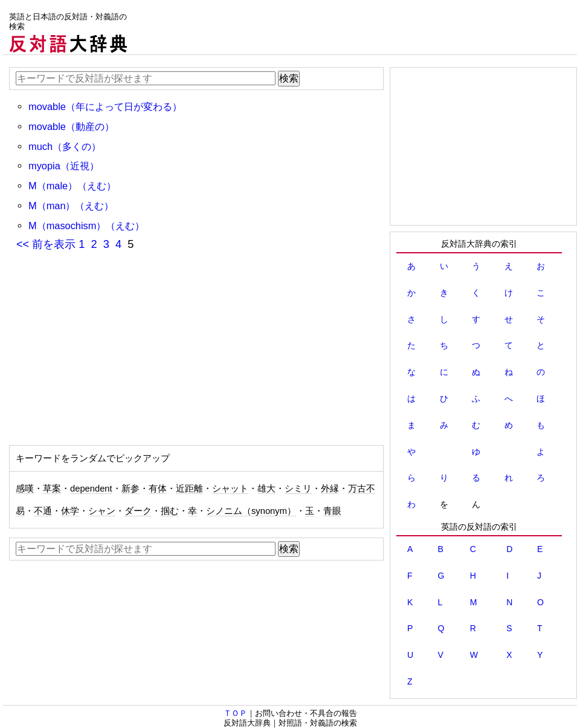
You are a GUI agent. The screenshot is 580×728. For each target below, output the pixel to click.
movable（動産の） (71, 126)
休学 (70, 511)
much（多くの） (65, 146)
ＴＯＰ (235, 713)
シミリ (298, 489)
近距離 (189, 489)
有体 (158, 489)
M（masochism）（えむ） (86, 226)
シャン (102, 511)
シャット (230, 489)
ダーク (138, 511)
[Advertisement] (357, 27)
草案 (52, 489)
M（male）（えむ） (72, 186)
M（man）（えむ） (71, 206)
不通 (43, 511)
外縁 (330, 489)
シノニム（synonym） (251, 511)
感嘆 (25, 489)
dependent (91, 489)
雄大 (266, 489)
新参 (130, 489)
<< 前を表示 (46, 244)
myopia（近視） (64, 166)
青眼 (332, 511)
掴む (170, 511)
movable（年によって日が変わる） (105, 106)
